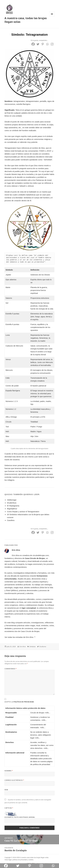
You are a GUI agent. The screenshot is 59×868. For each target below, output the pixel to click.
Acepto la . (19, 702)
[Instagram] (52, 44)
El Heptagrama (13, 506)
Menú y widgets (52, 16)
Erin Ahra (23, 647)
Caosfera (11, 520)
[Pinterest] (43, 44)
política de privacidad (24, 702)
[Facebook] (33, 44)
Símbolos (32, 647)
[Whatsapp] (47, 44)
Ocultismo (43, 647)
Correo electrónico (14, 780)
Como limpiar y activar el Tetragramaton (23, 512)
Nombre (9, 771)
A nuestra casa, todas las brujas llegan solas (26, 20)
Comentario (11, 669)
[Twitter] (38, 44)
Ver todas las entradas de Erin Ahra (19, 637)
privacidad (24, 860)
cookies (31, 860)
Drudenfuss (12, 503)
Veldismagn (12, 500)
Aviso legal (8, 860)
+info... (47, 713)
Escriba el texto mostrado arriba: (20, 817)
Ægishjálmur (12, 509)
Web (6, 790)
